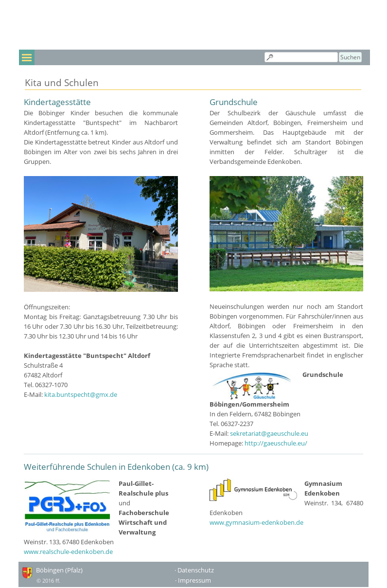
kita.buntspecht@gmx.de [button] (81, 394)
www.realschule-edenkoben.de (68, 552)
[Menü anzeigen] (27, 57)
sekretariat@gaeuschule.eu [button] (269, 433)
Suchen (350, 57)
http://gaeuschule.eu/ (276, 443)
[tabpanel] (101, 247)
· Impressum (193, 580)
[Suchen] (301, 57)
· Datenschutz (194, 570)
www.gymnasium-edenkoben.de (256, 522)
